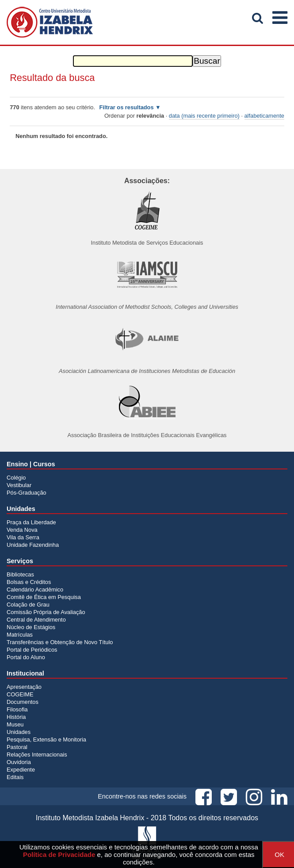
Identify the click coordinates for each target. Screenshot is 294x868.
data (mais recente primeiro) (204, 116)
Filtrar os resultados (127, 107)
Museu (15, 724)
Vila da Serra (23, 537)
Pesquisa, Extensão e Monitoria (46, 739)
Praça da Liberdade (31, 522)
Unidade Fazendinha (33, 545)
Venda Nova (22, 530)
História (16, 717)
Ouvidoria (19, 762)
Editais (15, 777)
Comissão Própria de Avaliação (46, 612)
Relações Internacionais (37, 755)
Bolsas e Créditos (29, 582)
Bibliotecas (20, 574)
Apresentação (24, 687)
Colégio (16, 478)
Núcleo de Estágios (31, 627)
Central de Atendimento (36, 620)
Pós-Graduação (27, 493)
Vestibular (19, 485)
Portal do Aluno (26, 657)
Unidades (19, 732)
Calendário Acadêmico (35, 590)
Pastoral (17, 747)
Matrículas (20, 635)
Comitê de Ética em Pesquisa (44, 597)
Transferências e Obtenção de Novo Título (60, 642)
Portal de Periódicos (32, 650)
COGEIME (20, 694)
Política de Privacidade (59, 855)
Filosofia (17, 709)
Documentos (23, 702)
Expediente (21, 770)
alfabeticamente (264, 116)
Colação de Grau (28, 605)
